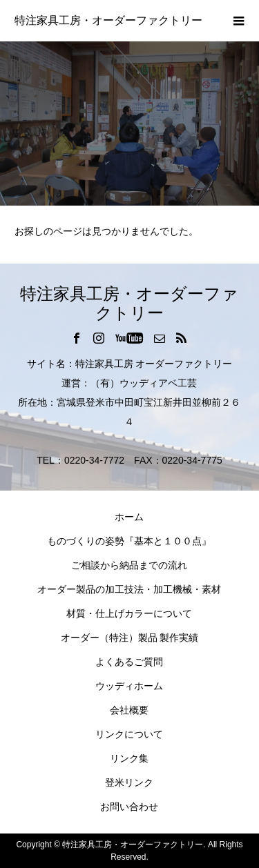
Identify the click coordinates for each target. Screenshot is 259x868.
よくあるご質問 (129, 662)
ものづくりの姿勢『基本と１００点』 (129, 541)
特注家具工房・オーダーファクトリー (108, 20)
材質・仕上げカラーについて (129, 613)
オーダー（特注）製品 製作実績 (130, 638)
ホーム (129, 517)
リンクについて (129, 734)
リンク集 (129, 758)
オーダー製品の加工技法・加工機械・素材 (129, 589)
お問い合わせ (129, 807)
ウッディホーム (129, 686)
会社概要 (129, 710)
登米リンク (129, 782)
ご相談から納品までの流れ (129, 565)
